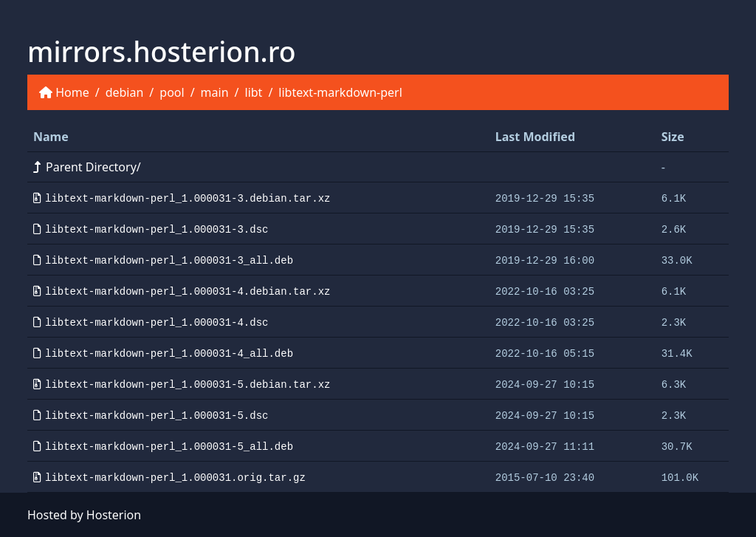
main (215, 92)
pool (172, 92)
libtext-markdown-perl (340, 92)
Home (72, 92)
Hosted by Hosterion (84, 515)
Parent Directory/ (87, 167)
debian (125, 92)
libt (254, 92)
